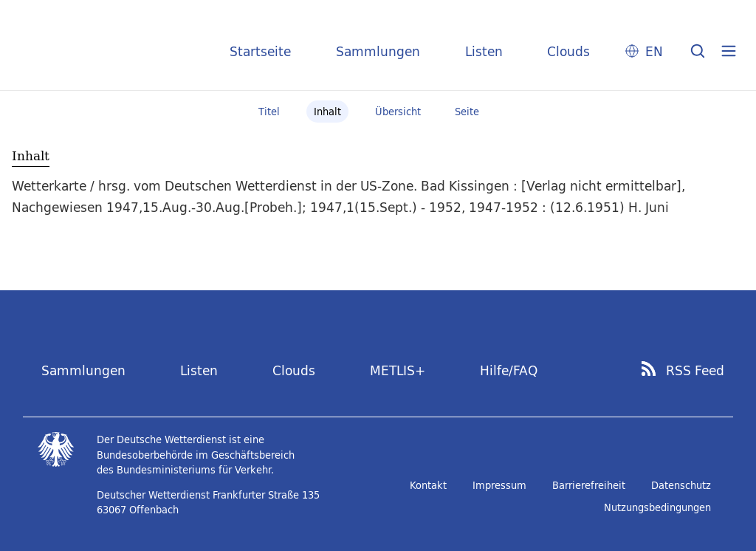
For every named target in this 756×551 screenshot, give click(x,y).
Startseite (260, 51)
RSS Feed (695, 371)
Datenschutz (681, 485)
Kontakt (428, 485)
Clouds (568, 51)
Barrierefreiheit (589, 485)
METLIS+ (398, 370)
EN (654, 51)
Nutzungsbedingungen (657, 507)
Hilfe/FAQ (509, 370)
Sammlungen (378, 51)
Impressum (499, 485)
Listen (484, 51)
